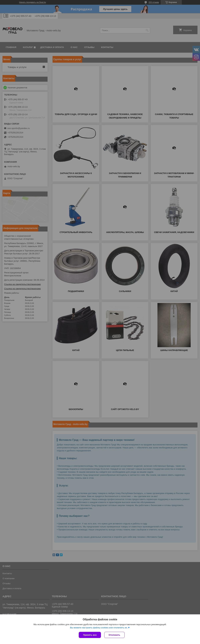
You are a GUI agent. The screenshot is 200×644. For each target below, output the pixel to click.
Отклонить (114, 635)
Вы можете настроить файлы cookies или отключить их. (99, 628)
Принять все (90, 635)
